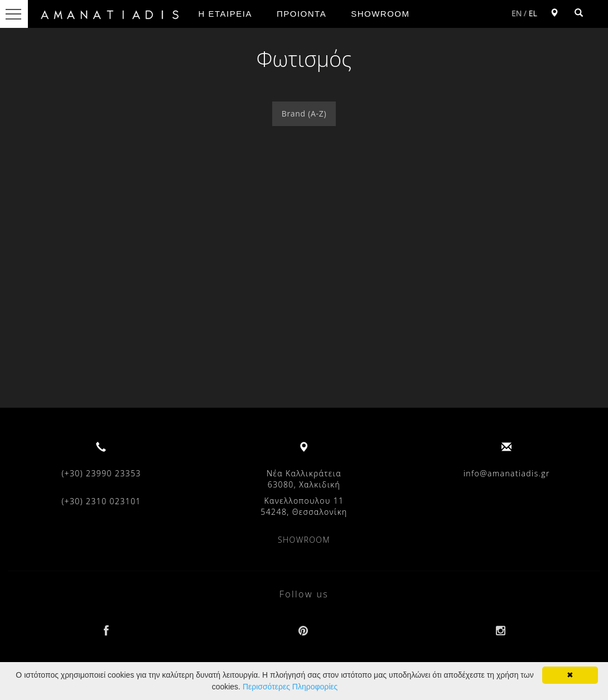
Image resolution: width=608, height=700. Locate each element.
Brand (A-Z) (304, 114)
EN (517, 13)
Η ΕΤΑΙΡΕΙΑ (225, 14)
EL (533, 13)
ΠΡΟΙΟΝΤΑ (301, 14)
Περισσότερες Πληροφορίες (290, 687)
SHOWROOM (380, 14)
